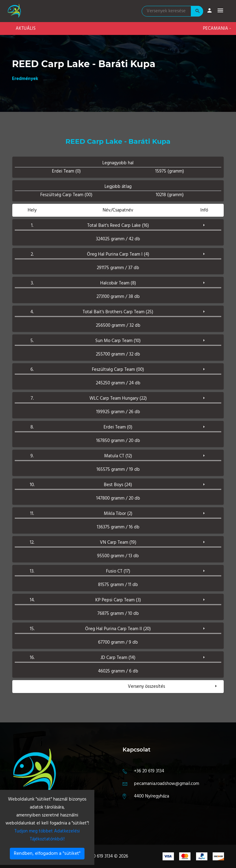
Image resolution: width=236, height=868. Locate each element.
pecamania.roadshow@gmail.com (167, 784)
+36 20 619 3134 (149, 771)
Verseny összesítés (146, 687)
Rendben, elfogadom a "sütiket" (47, 854)
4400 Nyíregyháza (151, 796)
